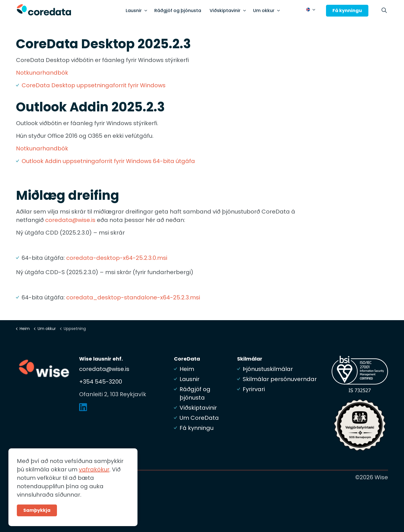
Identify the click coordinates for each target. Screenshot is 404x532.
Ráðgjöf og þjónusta (178, 11)
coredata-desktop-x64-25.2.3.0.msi (117, 258)
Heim (187, 369)
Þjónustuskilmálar (268, 369)
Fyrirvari (254, 389)
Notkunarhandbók (42, 73)
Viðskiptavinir (225, 11)
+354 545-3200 (101, 382)
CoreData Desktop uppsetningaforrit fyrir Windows (94, 85)
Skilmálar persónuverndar (280, 379)
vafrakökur (94, 482)
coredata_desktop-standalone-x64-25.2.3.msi (133, 297)
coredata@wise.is (70, 220)
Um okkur (264, 11)
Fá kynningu (347, 11)
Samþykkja (37, 523)
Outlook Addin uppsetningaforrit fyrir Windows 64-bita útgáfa (108, 161)
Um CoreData (199, 418)
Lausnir (134, 11)
